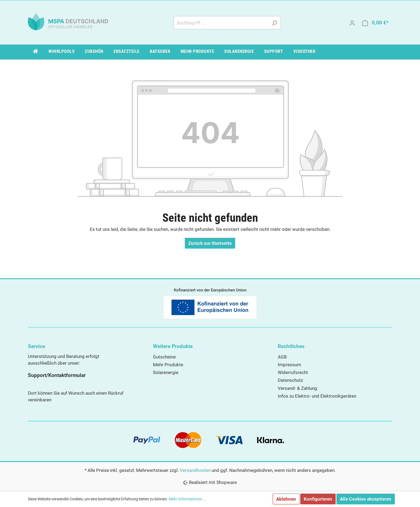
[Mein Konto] (352, 23)
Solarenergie (166, 372)
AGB (282, 357)
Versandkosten (195, 470)
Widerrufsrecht (293, 372)
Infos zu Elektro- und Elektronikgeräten (317, 396)
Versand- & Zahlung (297, 388)
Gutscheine (164, 357)
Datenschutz (290, 380)
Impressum (289, 365)
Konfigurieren (318, 499)
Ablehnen (286, 499)
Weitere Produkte (173, 346)
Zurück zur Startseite (210, 243)
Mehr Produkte (168, 365)
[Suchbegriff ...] (221, 23)
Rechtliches (291, 346)
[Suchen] (274, 23)
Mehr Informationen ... (187, 499)
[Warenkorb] (375, 23)
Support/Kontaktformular (57, 375)
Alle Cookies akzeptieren (366, 499)
